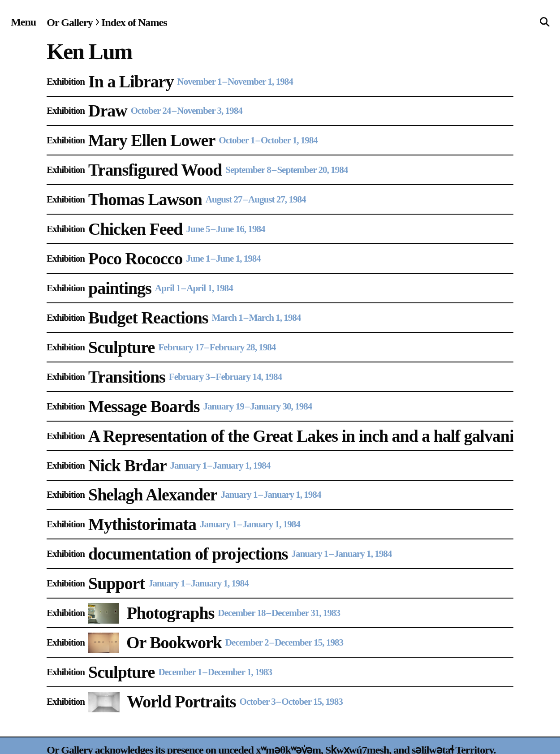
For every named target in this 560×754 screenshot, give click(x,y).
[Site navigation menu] (23, 22)
